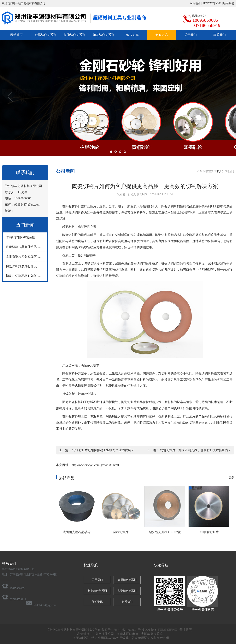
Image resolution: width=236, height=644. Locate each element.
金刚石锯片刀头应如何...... (24, 256)
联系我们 (229, 3)
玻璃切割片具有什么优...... (24, 247)
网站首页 (16, 35)
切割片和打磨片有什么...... (24, 266)
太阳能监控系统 (152, 634)
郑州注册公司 (105, 634)
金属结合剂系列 (45, 35)
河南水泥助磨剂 (127, 634)
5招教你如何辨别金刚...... (23, 237)
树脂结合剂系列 (74, 35)
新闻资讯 (162, 35)
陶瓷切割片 (169, 206)
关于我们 (191, 35)
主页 (217, 171)
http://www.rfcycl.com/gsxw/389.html (95, 465)
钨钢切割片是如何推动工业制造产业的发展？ (103, 450)
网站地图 (195, 3)
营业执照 (186, 630)
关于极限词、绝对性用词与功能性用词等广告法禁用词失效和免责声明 (121, 638)
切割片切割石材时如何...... (24, 276)
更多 (231, 478)
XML (218, 3)
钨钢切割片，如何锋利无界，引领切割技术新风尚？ (196, 450)
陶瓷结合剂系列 (103, 35)
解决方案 (133, 35)
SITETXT (208, 3)
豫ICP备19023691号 (128, 630)
